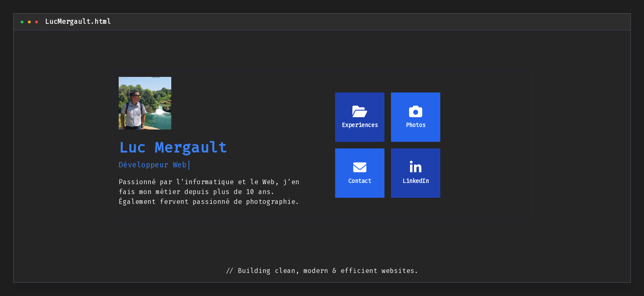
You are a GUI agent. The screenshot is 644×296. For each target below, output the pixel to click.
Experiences (360, 117)
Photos (416, 117)
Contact (360, 173)
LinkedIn (416, 173)
